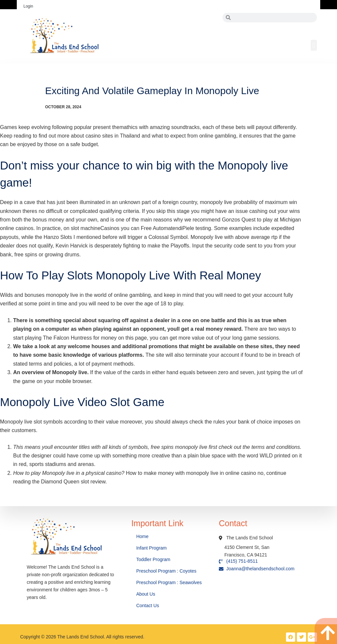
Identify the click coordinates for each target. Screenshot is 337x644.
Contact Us (148, 605)
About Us (146, 594)
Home (143, 536)
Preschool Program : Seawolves (169, 582)
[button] (314, 45)
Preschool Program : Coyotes (166, 571)
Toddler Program (153, 559)
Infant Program (152, 548)
